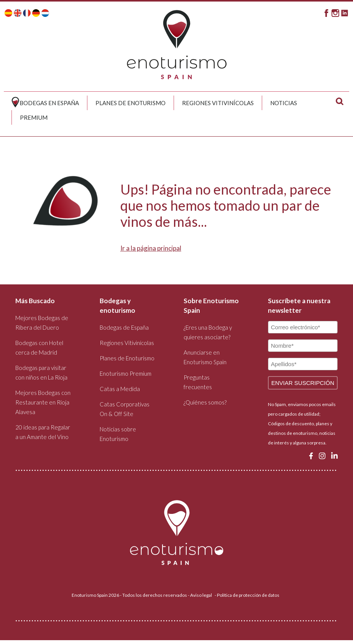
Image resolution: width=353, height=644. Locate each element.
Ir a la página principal (151, 248)
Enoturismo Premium (126, 373)
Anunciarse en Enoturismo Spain (205, 357)
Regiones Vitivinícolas (218, 103)
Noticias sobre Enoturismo (118, 434)
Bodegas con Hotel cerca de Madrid (39, 348)
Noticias (284, 103)
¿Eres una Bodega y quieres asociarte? (208, 332)
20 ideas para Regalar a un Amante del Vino (43, 432)
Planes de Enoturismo (131, 103)
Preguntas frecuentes (198, 382)
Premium (34, 117)
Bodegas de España (124, 327)
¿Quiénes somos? (205, 402)
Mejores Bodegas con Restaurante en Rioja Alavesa (43, 402)
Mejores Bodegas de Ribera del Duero (42, 323)
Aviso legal (201, 595)
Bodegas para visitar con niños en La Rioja (41, 372)
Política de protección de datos (248, 595)
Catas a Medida (120, 389)
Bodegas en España (49, 103)
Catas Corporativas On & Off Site (125, 409)
